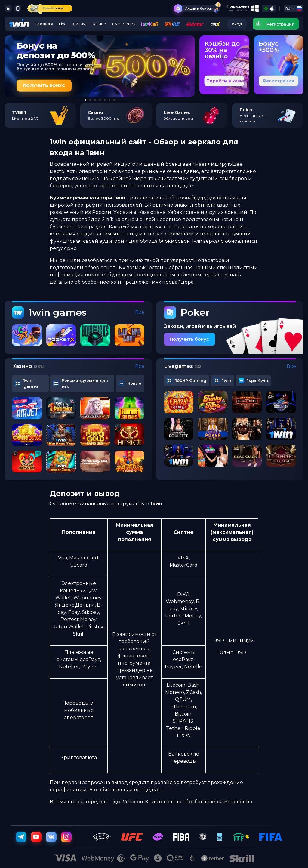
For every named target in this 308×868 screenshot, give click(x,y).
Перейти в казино (228, 81)
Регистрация (279, 81)
